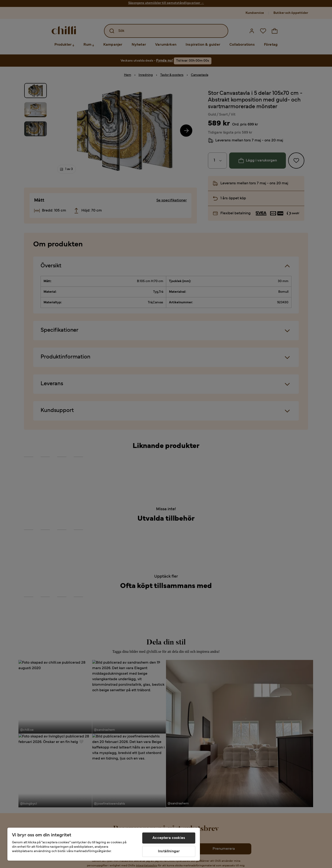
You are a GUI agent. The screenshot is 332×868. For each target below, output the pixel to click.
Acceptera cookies (169, 838)
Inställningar (169, 851)
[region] (104, 844)
